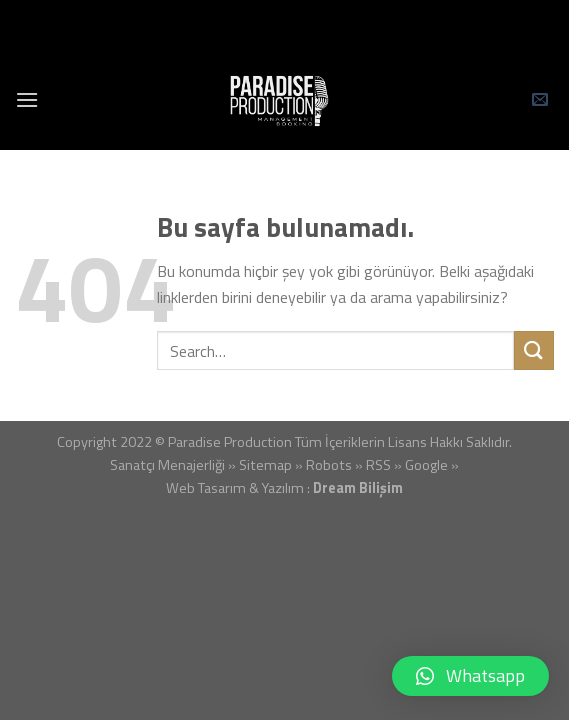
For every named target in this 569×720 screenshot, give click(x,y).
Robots (329, 465)
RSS (378, 465)
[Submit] (534, 350)
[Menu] (27, 99)
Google (426, 465)
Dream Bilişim (358, 488)
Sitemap (265, 465)
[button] (470, 676)
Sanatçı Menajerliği (167, 465)
